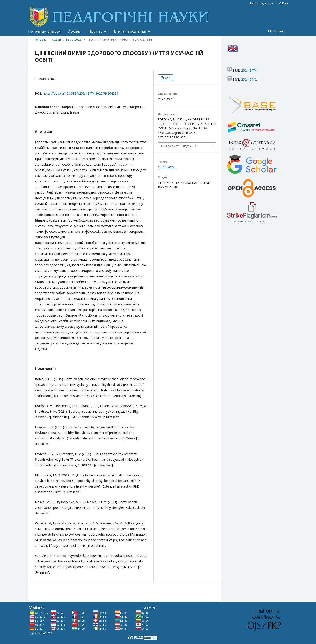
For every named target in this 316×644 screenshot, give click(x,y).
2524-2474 (249, 70)
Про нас (96, 31)
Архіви (74, 31)
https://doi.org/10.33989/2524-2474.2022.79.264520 (81, 93)
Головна (41, 40)
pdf (167, 78)
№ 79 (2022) (74, 40)
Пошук (278, 31)
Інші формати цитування (179, 146)
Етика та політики (131, 31)
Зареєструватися (262, 3)
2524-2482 (249, 79)
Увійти (283, 3)
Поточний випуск (44, 31)
